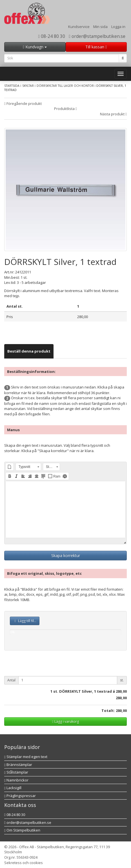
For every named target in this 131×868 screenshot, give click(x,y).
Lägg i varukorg (65, 721)
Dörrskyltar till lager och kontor (65, 86)
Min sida (100, 27)
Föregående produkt (23, 103)
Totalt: (108, 711)
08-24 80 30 (52, 36)
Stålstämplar (16, 772)
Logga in (118, 27)
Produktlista (65, 109)
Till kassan (96, 47)
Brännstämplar (18, 765)
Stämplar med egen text (26, 757)
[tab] (29, 351)
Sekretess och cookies (24, 863)
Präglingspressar (20, 796)
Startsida (12, 86)
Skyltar (28, 86)
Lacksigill (13, 788)
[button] (10, 467)
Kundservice (79, 27)
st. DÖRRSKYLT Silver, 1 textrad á (84, 691)
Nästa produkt (113, 114)
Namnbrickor (16, 780)
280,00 (121, 691)
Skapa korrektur (66, 555)
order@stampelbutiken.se (97, 36)
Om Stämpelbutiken (22, 830)
